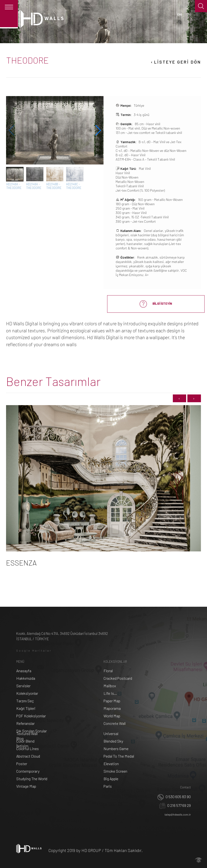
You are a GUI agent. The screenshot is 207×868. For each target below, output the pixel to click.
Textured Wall (27, 733)
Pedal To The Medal (119, 756)
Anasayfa (24, 671)
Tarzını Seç (25, 701)
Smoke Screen (115, 771)
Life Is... (110, 693)
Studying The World (32, 779)
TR (189, 14)
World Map (112, 716)
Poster (22, 764)
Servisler (23, 686)
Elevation (111, 764)
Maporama (112, 708)
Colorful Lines (28, 749)
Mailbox (110, 686)
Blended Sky (113, 741)
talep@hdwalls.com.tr (178, 815)
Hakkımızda (26, 678)
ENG (180, 14)
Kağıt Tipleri (26, 708)
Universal (111, 733)
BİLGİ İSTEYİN (156, 304)
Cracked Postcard (118, 678)
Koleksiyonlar (27, 693)
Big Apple (111, 779)
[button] (98, 130)
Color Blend (25, 741)
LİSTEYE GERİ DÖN (175, 62)
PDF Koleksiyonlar (31, 716)
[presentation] (179, 398)
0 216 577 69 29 (175, 805)
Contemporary (28, 771)
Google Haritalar (34, 651)
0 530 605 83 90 (174, 797)
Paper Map (112, 701)
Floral (108, 671)
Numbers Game (116, 749)
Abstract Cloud (28, 756)
